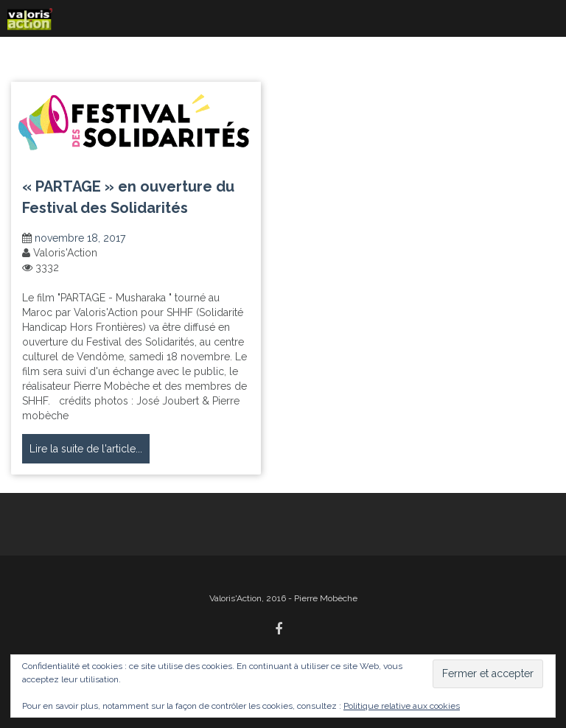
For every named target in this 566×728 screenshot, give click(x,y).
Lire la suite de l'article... (86, 449)
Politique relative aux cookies (402, 706)
